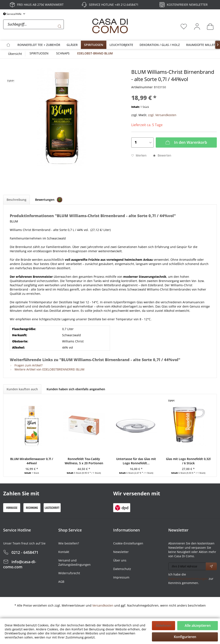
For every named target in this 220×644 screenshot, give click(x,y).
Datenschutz (122, 569)
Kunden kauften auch (22, 389)
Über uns (120, 560)
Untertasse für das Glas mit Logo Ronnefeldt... (136, 461)
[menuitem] (46, 26)
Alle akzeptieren (198, 625)
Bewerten (162, 155)
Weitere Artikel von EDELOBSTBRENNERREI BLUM (47, 369)
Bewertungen (49, 200)
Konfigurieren (185, 637)
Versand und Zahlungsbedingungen (74, 562)
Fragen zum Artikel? (26, 365)
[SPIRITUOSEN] (94, 45)
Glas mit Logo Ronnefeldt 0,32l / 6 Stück (188, 461)
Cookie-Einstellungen (128, 543)
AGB (61, 582)
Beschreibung (16, 200)
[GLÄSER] (72, 45)
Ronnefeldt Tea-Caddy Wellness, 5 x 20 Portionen (84, 461)
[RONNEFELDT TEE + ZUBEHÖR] (39, 45)
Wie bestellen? (69, 543)
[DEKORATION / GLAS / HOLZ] (160, 45)
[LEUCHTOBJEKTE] (121, 45)
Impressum (121, 577)
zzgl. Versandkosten (162, 115)
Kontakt (64, 552)
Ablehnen (164, 625)
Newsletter (121, 552)
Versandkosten (103, 605)
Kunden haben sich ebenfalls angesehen (76, 389)
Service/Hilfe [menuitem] (13, 14)
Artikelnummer (142, 87)
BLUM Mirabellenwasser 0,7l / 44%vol (32, 461)
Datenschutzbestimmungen (188, 579)
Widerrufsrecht (69, 573)
